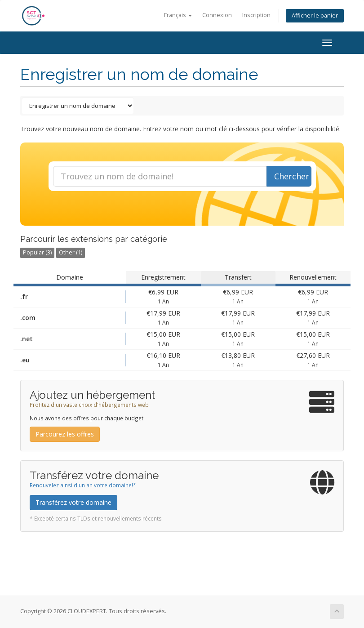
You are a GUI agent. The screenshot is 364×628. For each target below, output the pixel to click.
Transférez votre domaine (73, 502)
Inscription (256, 15)
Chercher (292, 176)
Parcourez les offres (65, 434)
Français (178, 15)
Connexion (217, 15)
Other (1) (71, 252)
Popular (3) (37, 252)
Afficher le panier (315, 16)
